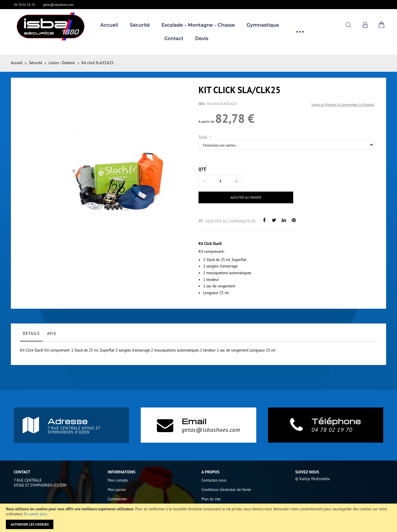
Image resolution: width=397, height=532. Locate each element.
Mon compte (118, 480)
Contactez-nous (214, 480)
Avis (51, 333)
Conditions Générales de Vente (226, 490)
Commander (117, 499)
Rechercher (348, 25)
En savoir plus (35, 514)
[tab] (31, 335)
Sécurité (36, 63)
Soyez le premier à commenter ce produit (343, 104)
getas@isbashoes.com (58, 5)
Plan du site (211, 499)
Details (31, 333)
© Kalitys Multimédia (313, 479)
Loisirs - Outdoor (62, 63)
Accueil (17, 63)
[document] (199, 518)
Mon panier (117, 490)
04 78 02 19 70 (24, 5)
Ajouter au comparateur (230, 221)
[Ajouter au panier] (240, 197)
